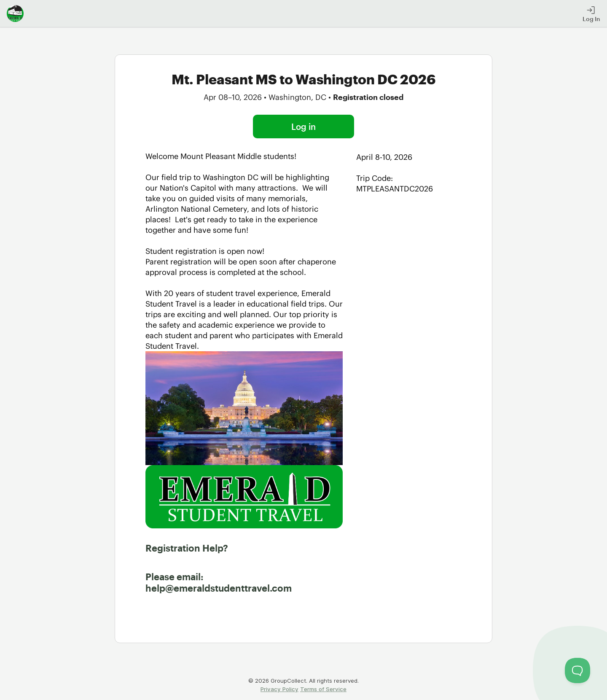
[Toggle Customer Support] (577, 670)
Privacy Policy (279, 689)
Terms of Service (323, 689)
